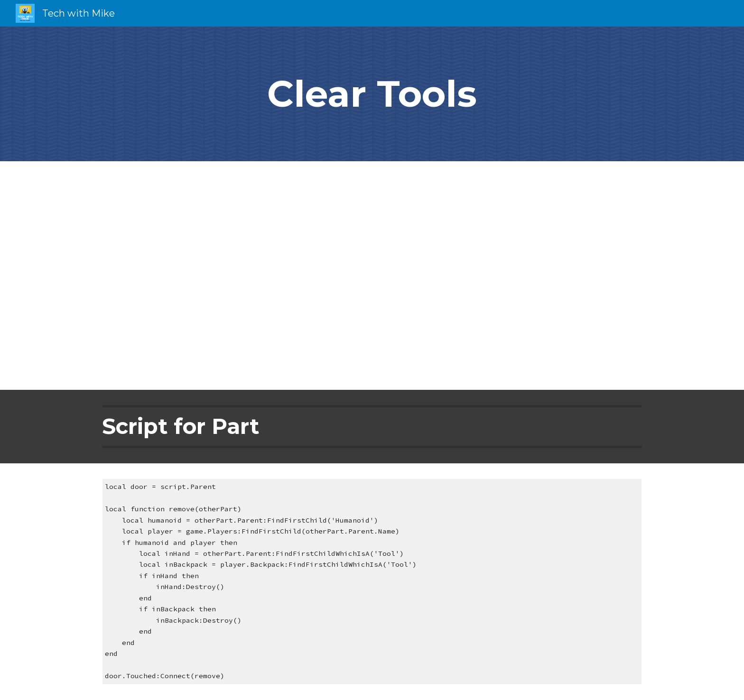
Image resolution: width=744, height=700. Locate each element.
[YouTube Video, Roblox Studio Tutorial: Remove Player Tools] (372, 276)
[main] (372, 94)
